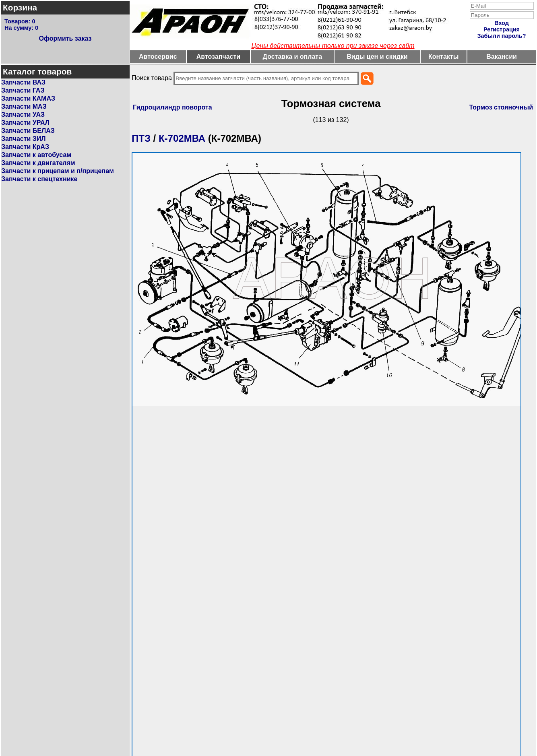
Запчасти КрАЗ (25, 147)
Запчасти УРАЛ (25, 123)
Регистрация (502, 29)
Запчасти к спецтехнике (39, 179)
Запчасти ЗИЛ (24, 139)
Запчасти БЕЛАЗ (28, 131)
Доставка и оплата (293, 57)
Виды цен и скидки (377, 57)
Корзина (20, 7)
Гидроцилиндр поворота (172, 107)
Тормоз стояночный (501, 107)
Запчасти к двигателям (38, 163)
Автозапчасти (218, 57)
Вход (502, 23)
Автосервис (158, 57)
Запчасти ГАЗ (23, 90)
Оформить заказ (65, 38)
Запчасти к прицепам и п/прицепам (58, 171)
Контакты (443, 57)
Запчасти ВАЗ (23, 82)
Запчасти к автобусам (36, 155)
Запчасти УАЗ (23, 115)
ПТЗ (141, 138)
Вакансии (502, 57)
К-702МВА (182, 138)
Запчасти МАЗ (24, 106)
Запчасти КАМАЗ (28, 98)
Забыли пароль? (502, 36)
